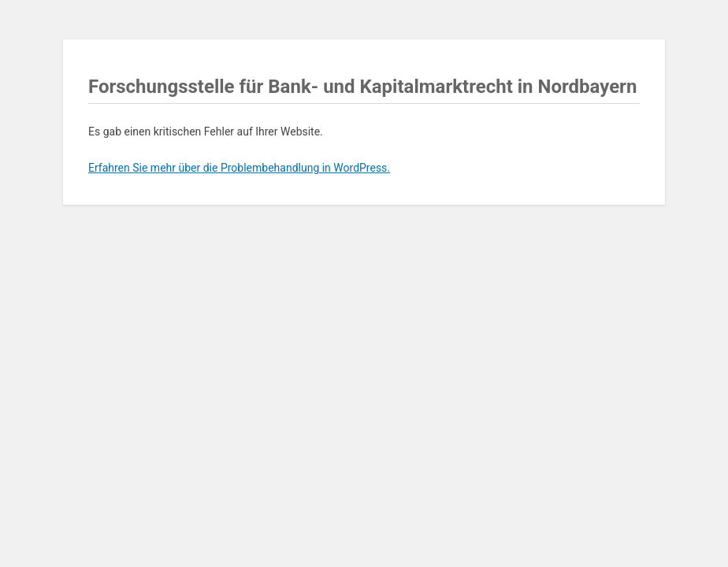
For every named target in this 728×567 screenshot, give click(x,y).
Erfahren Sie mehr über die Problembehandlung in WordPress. (239, 168)
